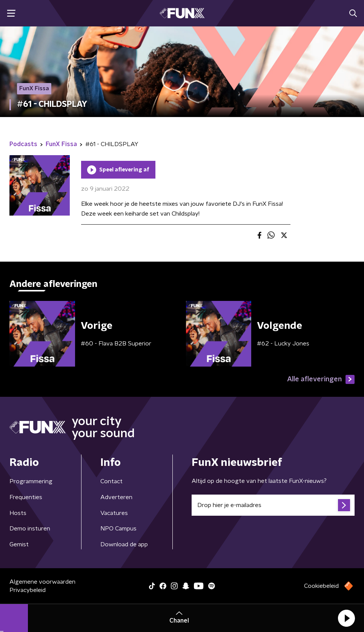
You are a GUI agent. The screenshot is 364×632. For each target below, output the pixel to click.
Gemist (19, 544)
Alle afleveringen (321, 379)
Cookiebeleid (321, 586)
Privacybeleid (28, 590)
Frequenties (26, 497)
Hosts (18, 513)
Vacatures (114, 513)
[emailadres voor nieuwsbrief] (273, 505)
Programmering (31, 481)
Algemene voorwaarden (42, 582)
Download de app (124, 544)
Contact (111, 481)
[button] (346, 618)
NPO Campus (118, 529)
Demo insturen (30, 529)
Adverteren (116, 497)
